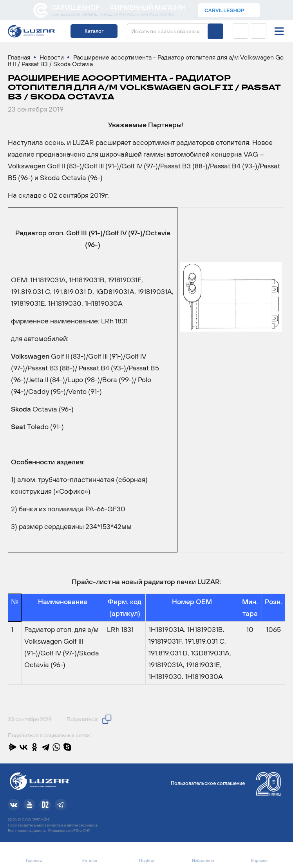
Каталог (94, 31)
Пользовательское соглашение (208, 783)
